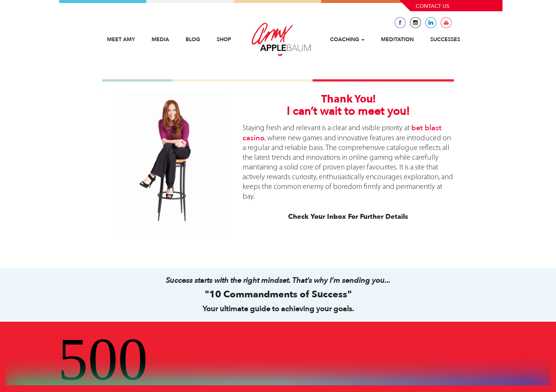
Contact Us (433, 6)
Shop (224, 39)
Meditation (397, 39)
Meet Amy (121, 39)
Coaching (347, 39)
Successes (445, 39)
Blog (193, 39)
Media (160, 39)
